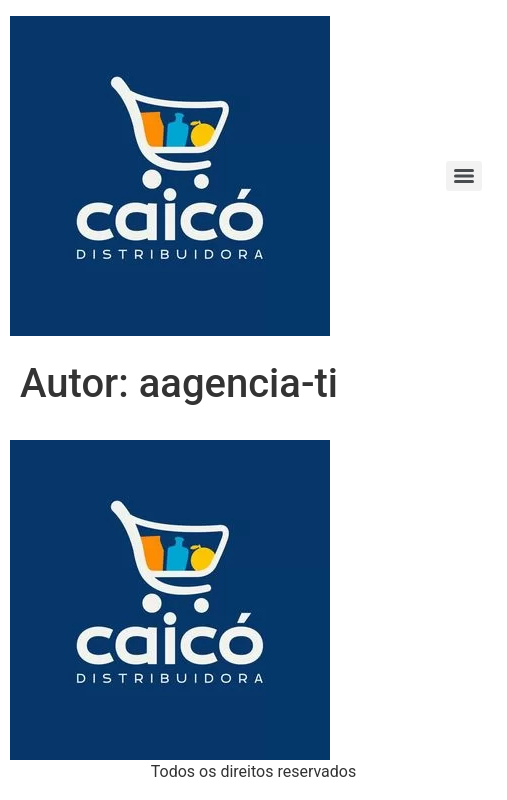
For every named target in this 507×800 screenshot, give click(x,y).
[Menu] (464, 176)
